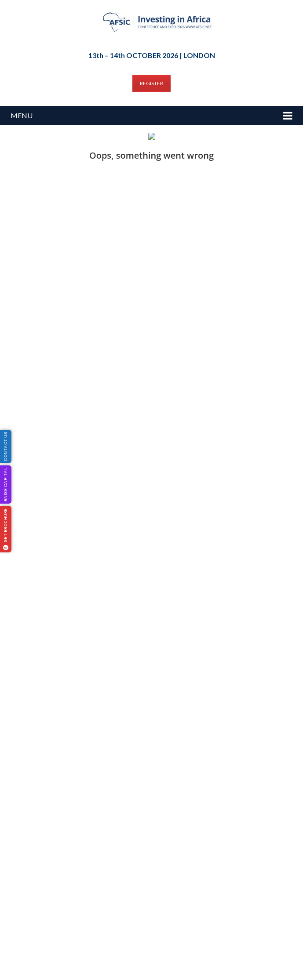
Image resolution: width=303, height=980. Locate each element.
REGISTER (151, 83)
